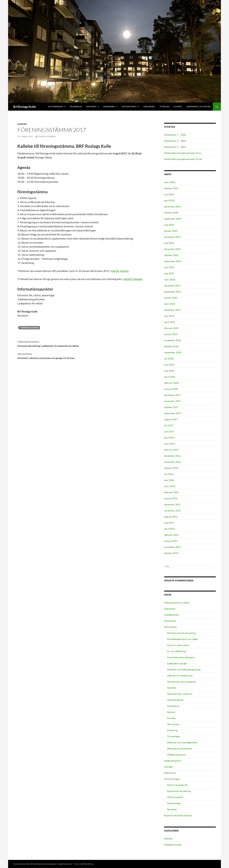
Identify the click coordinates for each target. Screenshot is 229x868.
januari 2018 (171, 389)
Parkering (172, 730)
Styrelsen (164, 106)
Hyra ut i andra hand (178, 645)
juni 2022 (169, 267)
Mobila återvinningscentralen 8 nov (183, 153)
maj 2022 (169, 273)
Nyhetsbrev (173, 706)
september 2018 (173, 352)
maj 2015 (169, 523)
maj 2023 (169, 243)
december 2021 (172, 286)
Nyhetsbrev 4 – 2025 (175, 141)
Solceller (172, 688)
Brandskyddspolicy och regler (183, 639)
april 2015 (170, 529)
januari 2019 (171, 334)
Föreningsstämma (29, 328)
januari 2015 (171, 541)
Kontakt (178, 106)
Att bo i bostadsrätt (177, 785)
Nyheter (22, 124)
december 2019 (172, 310)
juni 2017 (169, 431)
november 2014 (172, 547)
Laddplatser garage (177, 663)
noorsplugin (51, 864)
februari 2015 (171, 535)
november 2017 (172, 401)
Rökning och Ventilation (180, 749)
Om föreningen (55, 106)
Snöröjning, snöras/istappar (182, 682)
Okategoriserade (173, 845)
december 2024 (172, 206)
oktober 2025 (171, 188)
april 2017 (170, 438)
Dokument (91, 106)
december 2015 (172, 504)
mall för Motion (120, 271)
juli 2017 (169, 425)
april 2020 (170, 304)
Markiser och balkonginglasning (184, 669)
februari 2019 (171, 328)
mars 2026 (170, 182)
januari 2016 (171, 498)
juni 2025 (169, 194)
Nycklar (171, 712)
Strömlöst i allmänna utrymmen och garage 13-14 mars (81, 356)
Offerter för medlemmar (180, 676)
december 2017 (172, 395)
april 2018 (170, 377)
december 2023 (172, 237)
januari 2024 (171, 231)
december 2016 (172, 456)
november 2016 (172, 462)
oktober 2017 (171, 407)
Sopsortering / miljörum (180, 694)
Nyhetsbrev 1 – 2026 (175, 135)
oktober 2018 (171, 346)
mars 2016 (170, 486)
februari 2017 (171, 450)
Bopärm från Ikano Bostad (178, 815)
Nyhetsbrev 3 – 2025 (175, 147)
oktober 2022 (171, 255)
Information (170, 627)
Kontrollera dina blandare (181, 657)
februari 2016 (171, 492)
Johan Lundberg (47, 136)
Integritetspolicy (173, 761)
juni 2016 (169, 480)
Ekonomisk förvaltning (179, 791)
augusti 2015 (171, 517)
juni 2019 (169, 316)
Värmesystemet (175, 700)
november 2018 (172, 340)
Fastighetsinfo (129, 106)
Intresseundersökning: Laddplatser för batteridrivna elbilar (81, 344)
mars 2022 (170, 279)
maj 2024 (169, 225)
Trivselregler (174, 736)
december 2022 (172, 249)
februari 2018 (171, 383)
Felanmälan (76, 106)
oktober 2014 (171, 553)
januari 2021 (171, 298)
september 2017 (173, 413)
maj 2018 (169, 371)
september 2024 (173, 219)
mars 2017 (170, 444)
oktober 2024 (171, 213)
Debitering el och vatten (199, 106)
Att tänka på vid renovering (181, 633)
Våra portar (173, 724)
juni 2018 (169, 365)
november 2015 (172, 511)
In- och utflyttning (177, 651)
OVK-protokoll (175, 797)
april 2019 (170, 322)
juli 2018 (169, 358)
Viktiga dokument (176, 755)
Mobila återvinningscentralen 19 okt (183, 159)
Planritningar (174, 803)
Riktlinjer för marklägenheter (182, 742)
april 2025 (170, 200)
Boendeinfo (109, 106)
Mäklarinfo (149, 106)
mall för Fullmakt (133, 279)
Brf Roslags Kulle (25, 107)
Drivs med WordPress (84, 864)
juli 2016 (169, 474)
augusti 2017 (171, 419)
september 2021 (173, 292)
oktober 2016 (171, 468)
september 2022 (173, 261)
